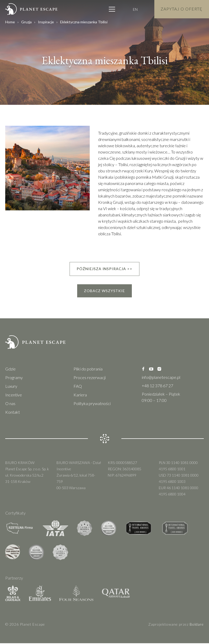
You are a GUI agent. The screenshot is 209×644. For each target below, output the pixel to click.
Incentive (14, 395)
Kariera (80, 395)
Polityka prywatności (92, 404)
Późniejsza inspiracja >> (104, 269)
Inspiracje (46, 22)
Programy (14, 378)
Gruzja (26, 22)
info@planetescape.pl (161, 378)
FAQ (78, 387)
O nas (10, 404)
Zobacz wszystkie (104, 291)
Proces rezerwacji (90, 378)
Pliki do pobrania (88, 370)
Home (10, 22)
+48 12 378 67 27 (157, 386)
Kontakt (13, 413)
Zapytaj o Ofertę (181, 9)
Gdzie (10, 370)
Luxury (11, 387)
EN (134, 9)
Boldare (197, 625)
